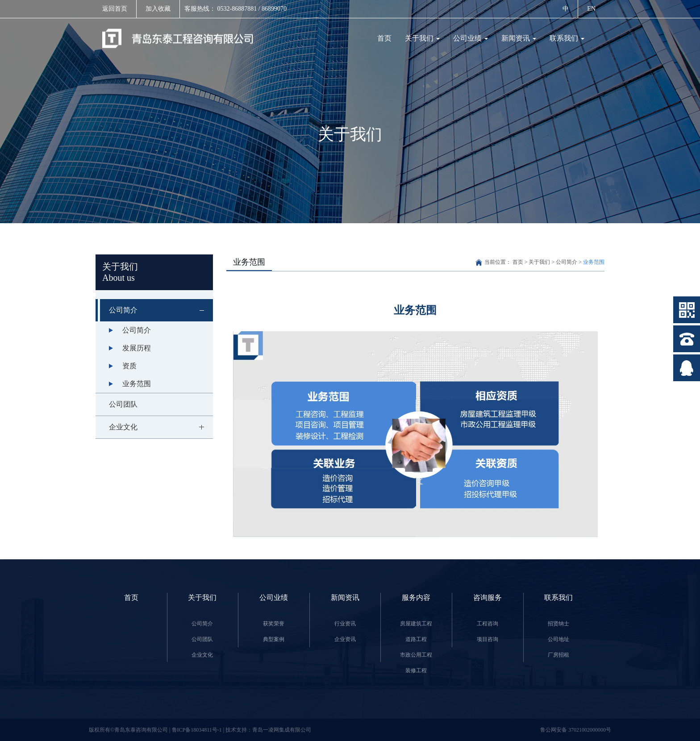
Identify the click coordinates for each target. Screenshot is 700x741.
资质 (129, 366)
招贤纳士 (558, 624)
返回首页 (115, 9)
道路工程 (416, 639)
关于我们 (422, 38)
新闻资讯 (519, 38)
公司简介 (161, 310)
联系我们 (567, 38)
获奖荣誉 (274, 624)
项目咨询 (487, 639)
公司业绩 (471, 38)
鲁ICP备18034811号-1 (198, 730)
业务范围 (137, 384)
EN (591, 9)
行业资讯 (345, 624)
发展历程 (137, 348)
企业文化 (161, 427)
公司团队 (123, 404)
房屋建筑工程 (416, 624)
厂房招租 (558, 655)
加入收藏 (158, 9)
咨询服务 (487, 597)
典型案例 (274, 639)
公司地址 (558, 639)
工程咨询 (487, 624)
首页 (384, 38)
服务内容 (416, 597)
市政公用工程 (416, 655)
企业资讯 (345, 639)
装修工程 (416, 670)
